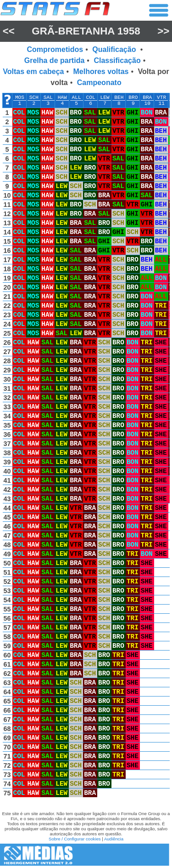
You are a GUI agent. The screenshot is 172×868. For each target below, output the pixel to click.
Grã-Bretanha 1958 (86, 31)
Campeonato (99, 83)
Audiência (114, 839)
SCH (34, 97)
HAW (62, 97)
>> (163, 31)
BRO (133, 97)
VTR (161, 97)
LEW (105, 97)
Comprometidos (55, 49)
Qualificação (115, 49)
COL (91, 97)
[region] (86, 447)
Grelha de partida (55, 60)
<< (9, 31)
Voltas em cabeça (33, 71)
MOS (20, 97)
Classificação (117, 60)
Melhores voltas (101, 71)
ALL (77, 97)
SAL (48, 97)
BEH (119, 97)
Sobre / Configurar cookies (75, 839)
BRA (147, 97)
